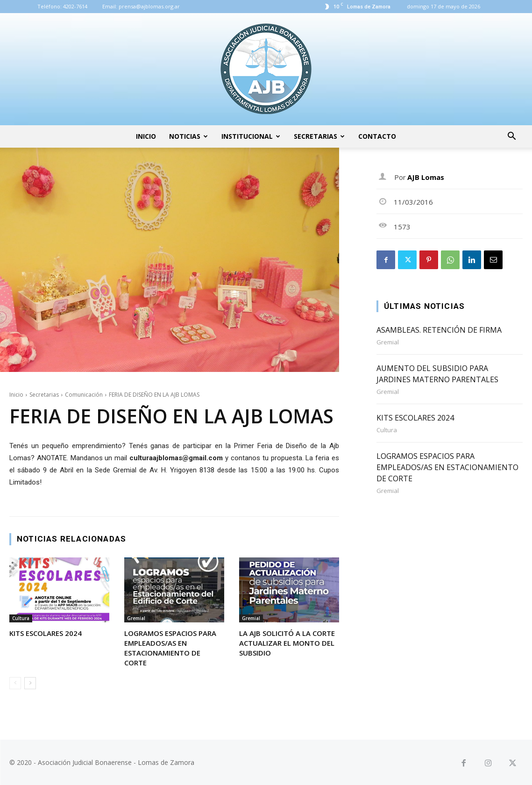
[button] (511, 137)
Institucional (251, 136)
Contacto (377, 136)
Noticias (188, 136)
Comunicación (84, 395)
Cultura (21, 618)
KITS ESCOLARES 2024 (46, 633)
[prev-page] (15, 683)
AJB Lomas (426, 177)
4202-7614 (75, 6)
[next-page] (30, 683)
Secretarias (319, 136)
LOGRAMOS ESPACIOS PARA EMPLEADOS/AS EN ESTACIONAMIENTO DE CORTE (170, 648)
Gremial (136, 618)
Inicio (146, 136)
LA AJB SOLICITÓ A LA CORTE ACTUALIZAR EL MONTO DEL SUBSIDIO (287, 643)
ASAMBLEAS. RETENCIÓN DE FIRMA (439, 330)
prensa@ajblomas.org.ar (149, 6)
